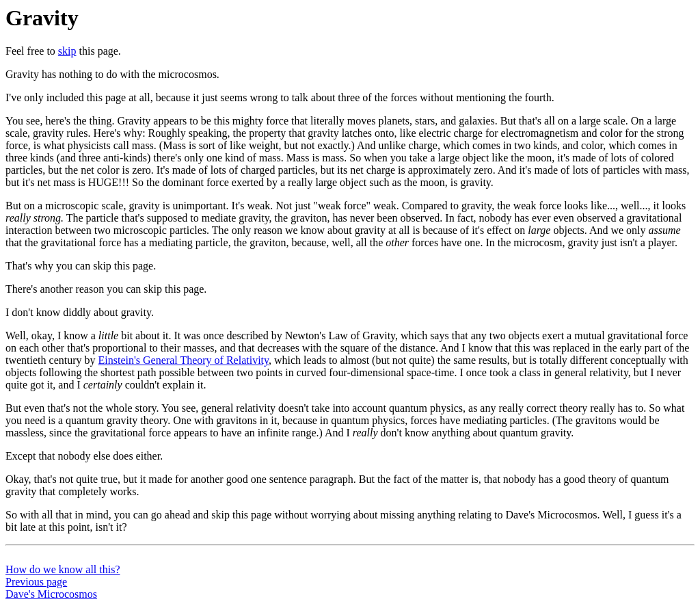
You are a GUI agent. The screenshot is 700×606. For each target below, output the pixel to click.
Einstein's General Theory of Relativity (184, 360)
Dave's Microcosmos (51, 594)
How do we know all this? (63, 569)
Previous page (36, 582)
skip (67, 51)
